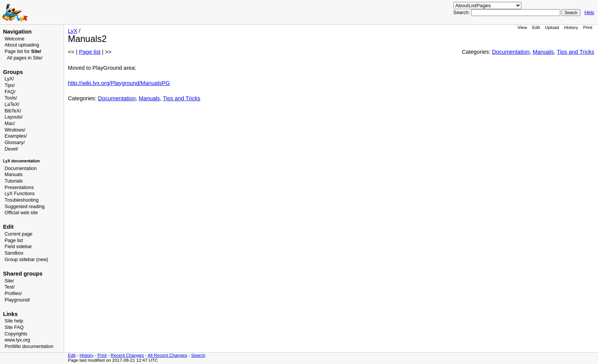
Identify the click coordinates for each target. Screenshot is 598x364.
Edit (536, 27)
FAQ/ (10, 92)
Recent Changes (127, 355)
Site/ (9, 281)
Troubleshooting (22, 200)
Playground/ (17, 300)
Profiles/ (13, 293)
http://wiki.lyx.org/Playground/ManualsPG (119, 83)
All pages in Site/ (25, 58)
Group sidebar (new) (26, 260)
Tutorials (14, 181)
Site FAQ (14, 327)
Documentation (21, 168)
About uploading (22, 45)
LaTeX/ (12, 104)
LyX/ (9, 79)
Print (588, 27)
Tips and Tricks (575, 52)
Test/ (10, 287)
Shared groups (23, 274)
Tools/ (11, 98)
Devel (11, 149)
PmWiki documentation (29, 346)
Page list (14, 241)
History (571, 27)
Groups (13, 72)
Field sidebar (18, 247)
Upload (552, 27)
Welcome (14, 39)
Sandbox (14, 253)
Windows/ (15, 130)
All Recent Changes (167, 355)
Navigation (17, 32)
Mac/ (10, 123)
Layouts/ (14, 117)
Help (589, 13)
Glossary (14, 143)
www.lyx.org (17, 340)
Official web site (21, 213)
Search (198, 355)
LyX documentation (21, 161)
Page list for (23, 51)
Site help (14, 321)
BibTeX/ (13, 111)
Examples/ (16, 136)
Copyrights (16, 334)
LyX (73, 31)
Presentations (19, 188)
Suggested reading (25, 207)
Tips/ (10, 85)
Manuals (14, 175)
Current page (18, 234)
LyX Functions (20, 194)
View (522, 27)
